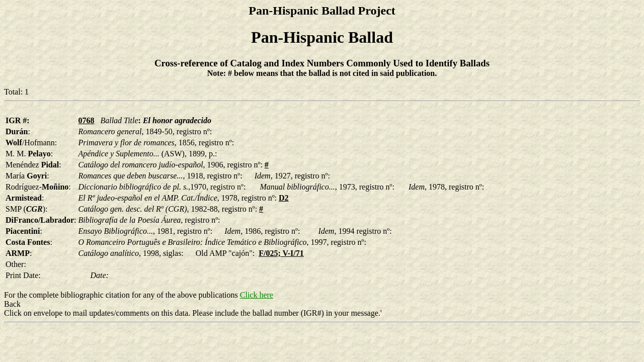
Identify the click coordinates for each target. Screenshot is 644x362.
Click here (257, 295)
